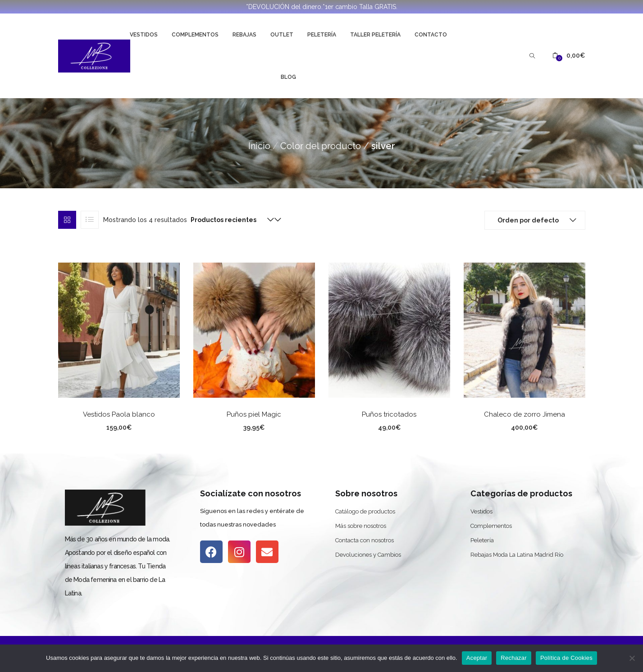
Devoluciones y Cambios (368, 555)
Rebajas (244, 35)
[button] (569, 56)
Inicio (259, 146)
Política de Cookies (566, 658)
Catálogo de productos (365, 511)
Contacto (431, 35)
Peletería (322, 35)
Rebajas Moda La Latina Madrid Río (517, 555)
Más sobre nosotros (361, 526)
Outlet (282, 35)
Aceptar (477, 658)
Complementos (195, 35)
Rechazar (514, 658)
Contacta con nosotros (365, 540)
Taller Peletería (375, 35)
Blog (288, 77)
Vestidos (144, 35)
